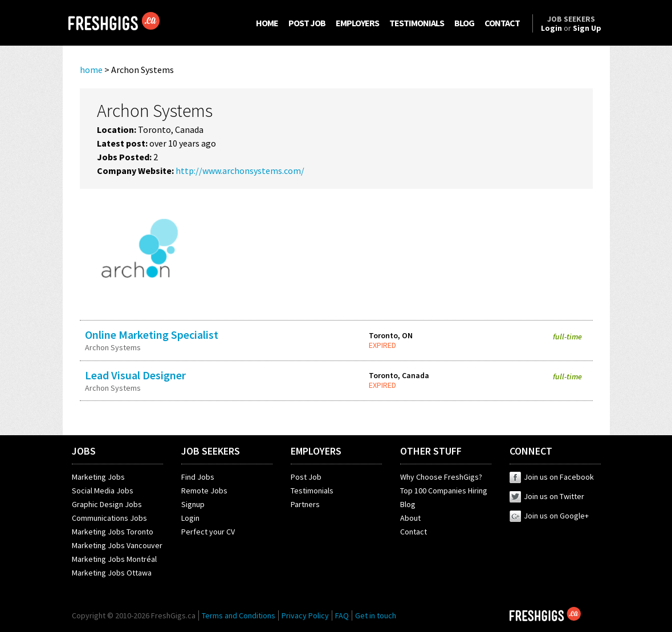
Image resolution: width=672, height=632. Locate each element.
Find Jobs (198, 477)
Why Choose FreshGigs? (441, 477)
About (410, 518)
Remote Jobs (204, 491)
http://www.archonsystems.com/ (240, 171)
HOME (267, 23)
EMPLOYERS (357, 23)
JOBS (84, 451)
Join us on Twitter (547, 496)
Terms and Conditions (239, 615)
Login (190, 518)
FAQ (342, 615)
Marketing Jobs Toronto (113, 532)
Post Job (306, 477)
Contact (414, 532)
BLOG (464, 23)
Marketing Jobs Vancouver (117, 545)
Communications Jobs (109, 518)
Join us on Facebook (552, 477)
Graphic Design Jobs (107, 504)
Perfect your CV (208, 532)
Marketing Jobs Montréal (114, 559)
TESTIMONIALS (417, 23)
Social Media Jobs (103, 491)
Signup (193, 504)
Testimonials (312, 491)
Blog (408, 504)
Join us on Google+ (549, 516)
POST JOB (307, 23)
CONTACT (502, 23)
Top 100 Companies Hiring (444, 491)
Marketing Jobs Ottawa (112, 573)
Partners (305, 504)
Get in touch (376, 615)
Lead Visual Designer (135, 375)
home (91, 70)
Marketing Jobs (98, 477)
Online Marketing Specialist (152, 335)
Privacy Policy (305, 615)
